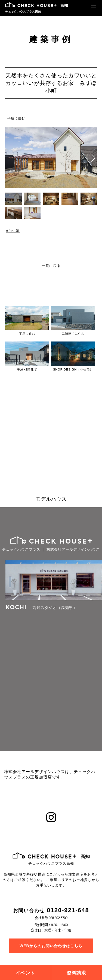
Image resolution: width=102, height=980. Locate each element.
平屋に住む (16, 118)
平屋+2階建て (27, 369)
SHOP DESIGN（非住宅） (73, 369)
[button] (93, 158)
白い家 (14, 231)
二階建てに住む (73, 334)
